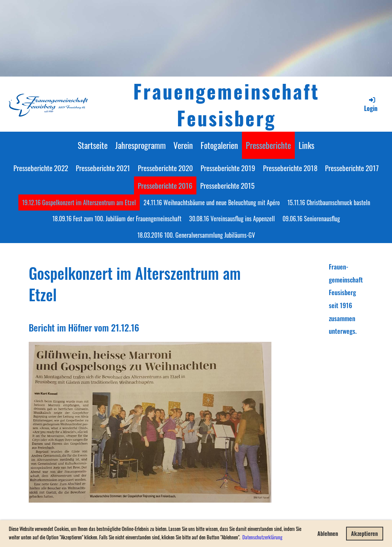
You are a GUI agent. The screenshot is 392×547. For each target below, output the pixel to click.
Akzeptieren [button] (364, 533)
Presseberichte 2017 (352, 168)
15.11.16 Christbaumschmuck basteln (329, 202)
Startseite (93, 145)
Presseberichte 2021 (103, 168)
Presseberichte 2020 (165, 168)
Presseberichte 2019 (228, 168)
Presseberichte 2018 (290, 168)
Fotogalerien (219, 145)
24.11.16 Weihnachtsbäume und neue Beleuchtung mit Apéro (212, 202)
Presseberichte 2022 (41, 168)
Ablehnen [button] (328, 533)
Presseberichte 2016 (165, 185)
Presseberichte (268, 145)
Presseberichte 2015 (227, 185)
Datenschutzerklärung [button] (262, 537)
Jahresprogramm (140, 145)
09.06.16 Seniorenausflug (311, 219)
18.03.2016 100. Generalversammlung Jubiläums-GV (196, 235)
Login (371, 104)
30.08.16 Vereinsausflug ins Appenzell (232, 219)
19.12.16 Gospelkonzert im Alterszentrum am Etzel (79, 202)
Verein (183, 145)
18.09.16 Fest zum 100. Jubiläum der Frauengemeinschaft (117, 219)
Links (306, 145)
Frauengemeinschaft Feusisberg (226, 104)
